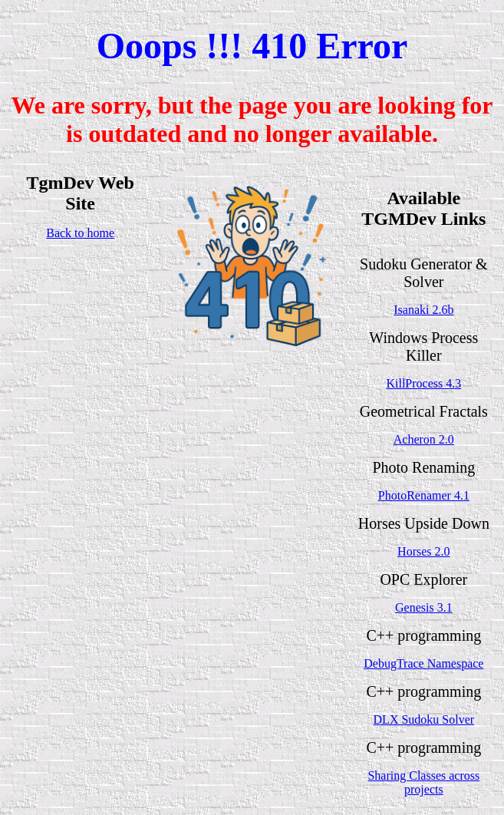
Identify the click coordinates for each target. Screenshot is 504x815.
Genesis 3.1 (424, 607)
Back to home (80, 233)
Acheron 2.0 (424, 439)
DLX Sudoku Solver (424, 719)
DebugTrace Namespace (423, 663)
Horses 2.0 (423, 551)
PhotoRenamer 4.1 (424, 495)
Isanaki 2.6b (423, 310)
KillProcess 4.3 (423, 383)
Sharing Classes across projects (423, 782)
